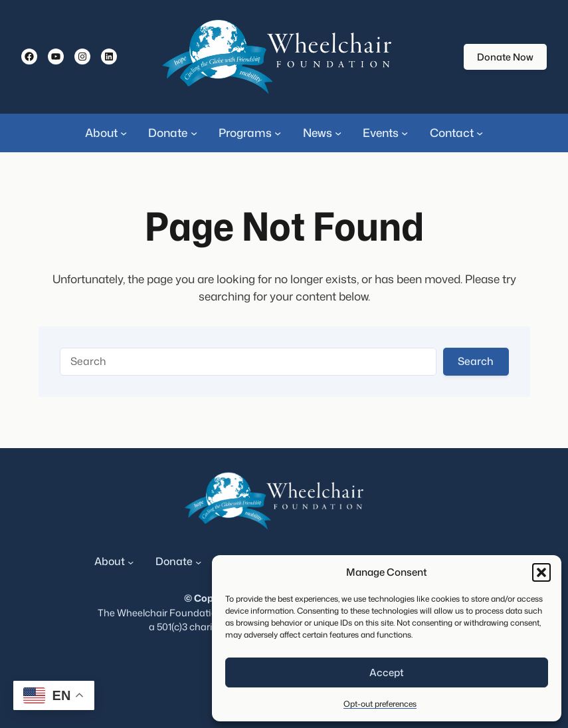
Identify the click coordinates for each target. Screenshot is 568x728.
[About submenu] (124, 133)
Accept (387, 672)
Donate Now (505, 57)
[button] (541, 572)
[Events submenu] (405, 133)
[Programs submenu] (278, 133)
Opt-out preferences (380, 704)
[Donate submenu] (194, 133)
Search (476, 361)
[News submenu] (338, 133)
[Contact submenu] (480, 133)
